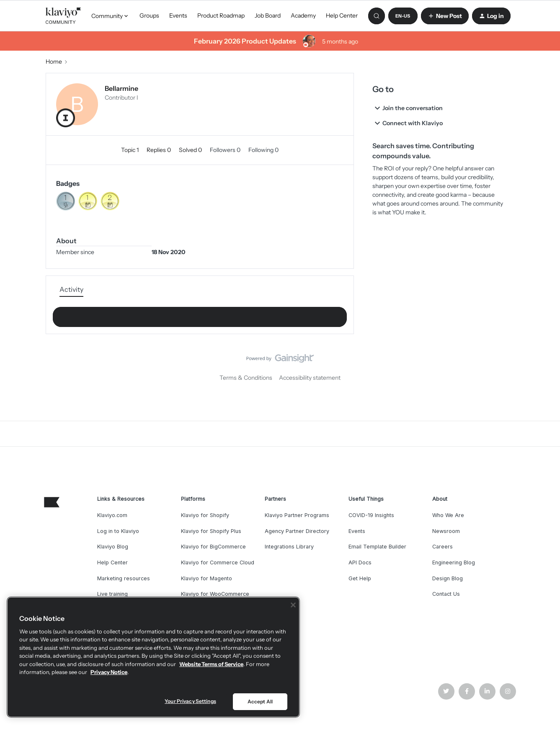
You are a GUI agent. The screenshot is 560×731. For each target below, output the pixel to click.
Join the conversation (408, 108)
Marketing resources (124, 578)
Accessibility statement (310, 378)
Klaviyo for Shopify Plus (211, 531)
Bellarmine (121, 88)
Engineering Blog (454, 562)
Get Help (360, 578)
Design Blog (448, 578)
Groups (149, 15)
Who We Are (448, 515)
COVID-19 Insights (371, 515)
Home (54, 62)
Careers (443, 547)
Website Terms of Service (211, 664)
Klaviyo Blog (113, 547)
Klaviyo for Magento (206, 578)
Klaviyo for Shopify (205, 515)
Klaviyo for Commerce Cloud (218, 562)
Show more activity (200, 315)
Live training (112, 594)
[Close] (293, 605)
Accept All (260, 701)
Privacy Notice (109, 672)
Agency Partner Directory (297, 531)
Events (178, 15)
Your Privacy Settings (190, 701)
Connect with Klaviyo (408, 123)
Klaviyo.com (112, 515)
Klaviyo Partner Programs (297, 515)
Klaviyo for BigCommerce (213, 547)
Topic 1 (130, 150)
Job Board (268, 15)
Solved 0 (191, 150)
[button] (403, 16)
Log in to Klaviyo (118, 531)
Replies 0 (159, 150)
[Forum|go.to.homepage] (64, 16)
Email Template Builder (377, 547)
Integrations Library (289, 547)
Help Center (342, 15)
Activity (71, 289)
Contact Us (446, 594)
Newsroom (446, 531)
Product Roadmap (221, 15)
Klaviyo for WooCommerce (215, 594)
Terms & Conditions (246, 378)
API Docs (360, 562)
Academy (303, 15)
